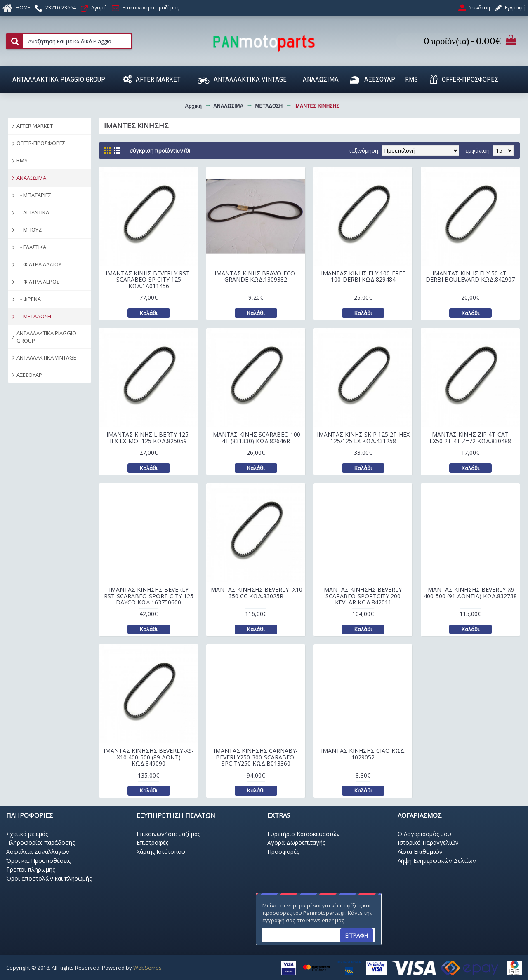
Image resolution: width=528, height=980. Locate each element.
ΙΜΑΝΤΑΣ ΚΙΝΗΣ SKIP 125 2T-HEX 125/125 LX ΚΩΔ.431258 (363, 437)
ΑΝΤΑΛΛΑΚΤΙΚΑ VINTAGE (46, 357)
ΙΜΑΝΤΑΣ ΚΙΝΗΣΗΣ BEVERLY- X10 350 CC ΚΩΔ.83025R (256, 592)
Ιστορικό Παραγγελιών (428, 843)
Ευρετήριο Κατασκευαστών (304, 834)
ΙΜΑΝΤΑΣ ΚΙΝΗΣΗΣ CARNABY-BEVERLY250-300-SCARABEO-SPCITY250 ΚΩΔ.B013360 (256, 757)
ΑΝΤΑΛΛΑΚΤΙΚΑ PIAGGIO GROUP (46, 337)
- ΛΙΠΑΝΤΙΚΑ (33, 212)
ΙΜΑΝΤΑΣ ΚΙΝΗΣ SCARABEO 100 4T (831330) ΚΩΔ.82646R (256, 437)
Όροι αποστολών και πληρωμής (49, 878)
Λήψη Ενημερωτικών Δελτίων (437, 861)
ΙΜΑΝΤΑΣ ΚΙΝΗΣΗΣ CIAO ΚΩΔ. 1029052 (363, 754)
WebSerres (147, 968)
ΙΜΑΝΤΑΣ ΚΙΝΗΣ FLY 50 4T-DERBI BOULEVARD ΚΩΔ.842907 (470, 276)
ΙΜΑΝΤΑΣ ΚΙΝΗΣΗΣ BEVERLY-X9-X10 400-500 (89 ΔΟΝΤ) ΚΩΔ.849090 (149, 757)
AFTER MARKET (35, 126)
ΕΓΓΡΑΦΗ (357, 935)
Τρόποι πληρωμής (31, 869)
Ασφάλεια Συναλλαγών (38, 852)
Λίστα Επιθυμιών (420, 852)
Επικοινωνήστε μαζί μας (168, 834)
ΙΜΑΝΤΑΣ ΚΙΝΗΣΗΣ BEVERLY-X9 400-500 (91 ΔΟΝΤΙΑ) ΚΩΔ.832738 (470, 592)
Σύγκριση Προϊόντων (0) (160, 150)
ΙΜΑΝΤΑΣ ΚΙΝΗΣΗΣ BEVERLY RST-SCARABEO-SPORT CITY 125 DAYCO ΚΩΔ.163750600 (149, 596)
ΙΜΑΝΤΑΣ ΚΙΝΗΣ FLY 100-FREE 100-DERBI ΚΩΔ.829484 (363, 276)
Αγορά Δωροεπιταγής (296, 843)
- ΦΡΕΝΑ (29, 299)
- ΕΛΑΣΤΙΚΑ (31, 247)
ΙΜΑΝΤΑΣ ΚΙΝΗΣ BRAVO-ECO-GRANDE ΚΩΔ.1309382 (256, 276)
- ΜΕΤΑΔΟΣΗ (34, 316)
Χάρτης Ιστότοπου (161, 852)
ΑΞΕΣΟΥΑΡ (29, 375)
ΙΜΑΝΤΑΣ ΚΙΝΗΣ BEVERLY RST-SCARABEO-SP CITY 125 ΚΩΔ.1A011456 (149, 280)
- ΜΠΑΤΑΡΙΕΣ (34, 195)
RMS (22, 160)
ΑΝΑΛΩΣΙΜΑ (31, 178)
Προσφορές (283, 852)
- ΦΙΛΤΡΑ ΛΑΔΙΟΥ (39, 264)
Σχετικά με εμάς (27, 834)
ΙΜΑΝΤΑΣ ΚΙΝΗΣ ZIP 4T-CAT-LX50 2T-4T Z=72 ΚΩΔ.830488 (470, 437)
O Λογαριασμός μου (424, 834)
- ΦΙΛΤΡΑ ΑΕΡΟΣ (38, 282)
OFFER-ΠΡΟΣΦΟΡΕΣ (41, 143)
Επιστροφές (152, 843)
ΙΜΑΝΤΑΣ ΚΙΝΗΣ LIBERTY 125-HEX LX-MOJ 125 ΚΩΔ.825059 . (148, 437)
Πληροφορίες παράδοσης (40, 843)
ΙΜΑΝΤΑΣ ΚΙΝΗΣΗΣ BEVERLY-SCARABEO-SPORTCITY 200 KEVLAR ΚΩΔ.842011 (363, 596)
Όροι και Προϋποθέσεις (38, 861)
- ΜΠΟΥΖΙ (30, 230)
